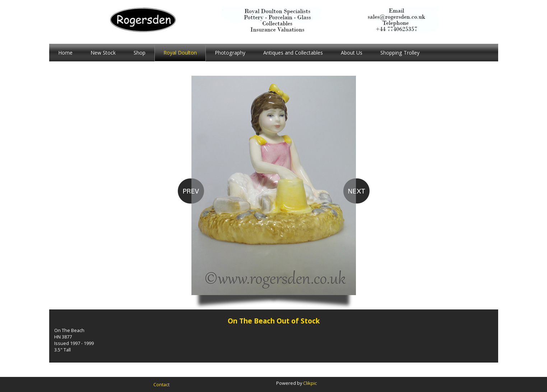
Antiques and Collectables (293, 53)
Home (65, 53)
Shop (140, 53)
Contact (161, 384)
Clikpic (310, 383)
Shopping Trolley (400, 53)
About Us (352, 53)
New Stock (103, 53)
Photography (230, 53)
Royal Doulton (180, 53)
